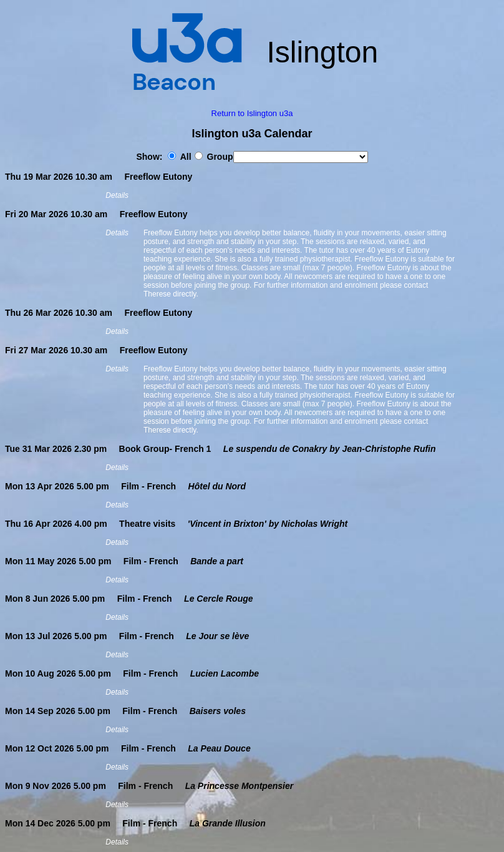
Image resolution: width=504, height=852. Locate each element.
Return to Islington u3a (252, 113)
